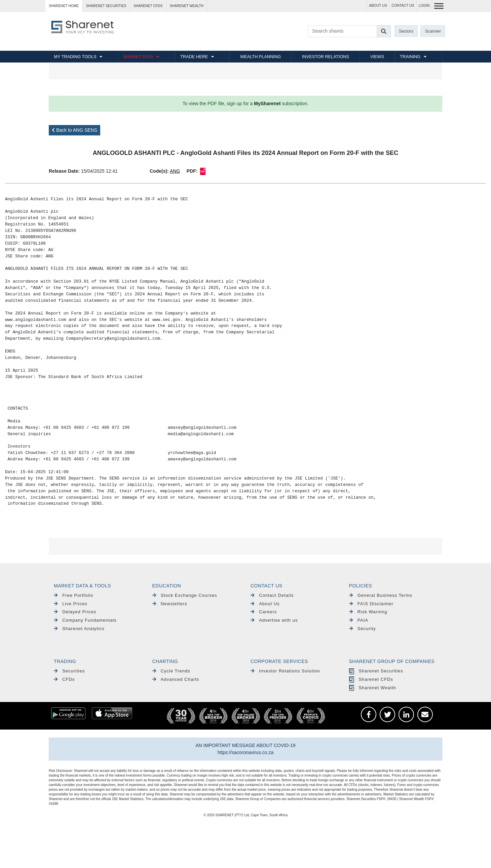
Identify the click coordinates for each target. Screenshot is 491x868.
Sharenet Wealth (373, 688)
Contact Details (272, 595)
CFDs (64, 679)
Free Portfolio (73, 595)
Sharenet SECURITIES (106, 6)
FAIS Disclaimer (371, 604)
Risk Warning (368, 612)
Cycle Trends (171, 671)
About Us (265, 604)
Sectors (406, 31)
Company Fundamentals (85, 620)
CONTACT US (403, 6)
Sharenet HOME (64, 6)
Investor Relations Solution (285, 671)
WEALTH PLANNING (260, 57)
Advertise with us (274, 620)
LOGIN (424, 6)
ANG (175, 171)
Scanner (433, 31)
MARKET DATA (138, 57)
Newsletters (170, 604)
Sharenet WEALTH (187, 6)
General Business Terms (381, 595)
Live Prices (71, 604)
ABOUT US (378, 6)
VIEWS (377, 57)
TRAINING (410, 57)
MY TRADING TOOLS (75, 57)
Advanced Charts (176, 679)
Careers (264, 612)
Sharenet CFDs (148, 6)
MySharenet (267, 104)
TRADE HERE (194, 57)
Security (363, 629)
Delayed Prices (75, 612)
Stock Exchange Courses (185, 595)
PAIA (359, 620)
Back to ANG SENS (74, 130)
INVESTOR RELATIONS (326, 57)
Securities (69, 671)
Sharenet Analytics (79, 629)
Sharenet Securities (376, 671)
